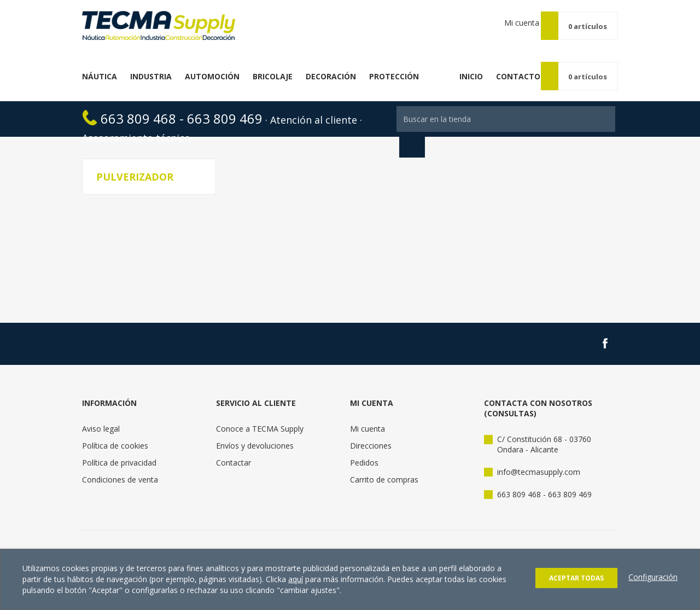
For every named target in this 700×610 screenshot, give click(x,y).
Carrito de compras (384, 467)
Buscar (412, 132)
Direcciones (371, 433)
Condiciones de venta (120, 467)
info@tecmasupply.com (539, 459)
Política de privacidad (119, 450)
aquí (296, 579)
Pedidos (364, 450)
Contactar (234, 450)
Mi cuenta (517, 25)
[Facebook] (605, 331)
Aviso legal (101, 416)
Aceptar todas (576, 578)
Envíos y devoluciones (255, 433)
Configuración (653, 577)
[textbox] (506, 106)
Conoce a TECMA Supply (260, 416)
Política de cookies (115, 433)
